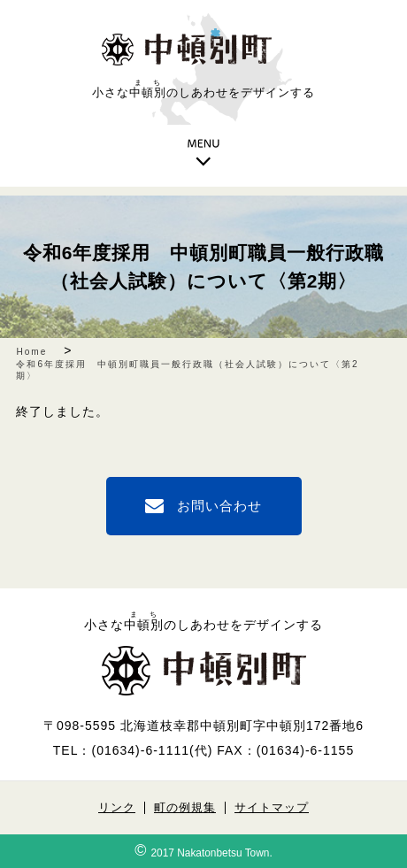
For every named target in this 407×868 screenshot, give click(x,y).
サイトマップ (272, 808)
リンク (117, 808)
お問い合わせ (219, 506)
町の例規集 (185, 808)
